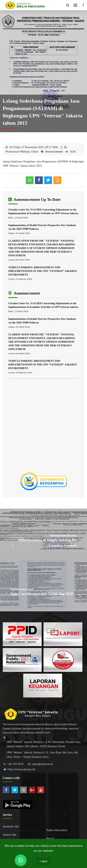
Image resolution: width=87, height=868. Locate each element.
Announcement (54, 152)
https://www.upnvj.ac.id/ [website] (22, 769)
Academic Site (11, 826)
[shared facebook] (39, 180)
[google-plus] (32, 790)
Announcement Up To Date (34, 199)
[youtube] (41, 790)
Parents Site (9, 835)
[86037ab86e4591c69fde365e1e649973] (22, 634)
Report (50, 838)
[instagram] (23, 790)
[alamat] (43, 750)
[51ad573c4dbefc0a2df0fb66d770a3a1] (63, 660)
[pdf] (57, 180)
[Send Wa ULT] (21, 860)
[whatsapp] (30, 180)
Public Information (57, 830)
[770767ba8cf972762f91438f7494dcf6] (43, 685)
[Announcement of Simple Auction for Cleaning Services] (43, 534)
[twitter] (15, 790)
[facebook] (83, 5)
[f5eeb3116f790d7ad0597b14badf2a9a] (22, 660)
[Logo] (45, 5)
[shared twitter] (48, 180)
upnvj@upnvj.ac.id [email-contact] (42, 764)
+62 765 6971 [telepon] (15, 764)
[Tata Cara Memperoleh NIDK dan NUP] (43, 586)
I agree (44, 861)
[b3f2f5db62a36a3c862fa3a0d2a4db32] (63, 634)
